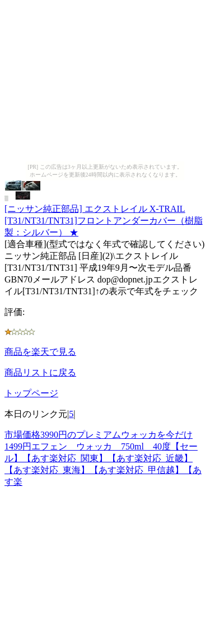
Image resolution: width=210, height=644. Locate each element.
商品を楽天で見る (40, 352)
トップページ (31, 393)
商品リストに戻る (40, 372)
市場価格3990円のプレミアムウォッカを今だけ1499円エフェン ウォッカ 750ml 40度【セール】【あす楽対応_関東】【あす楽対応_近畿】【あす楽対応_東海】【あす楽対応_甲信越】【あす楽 (103, 458)
